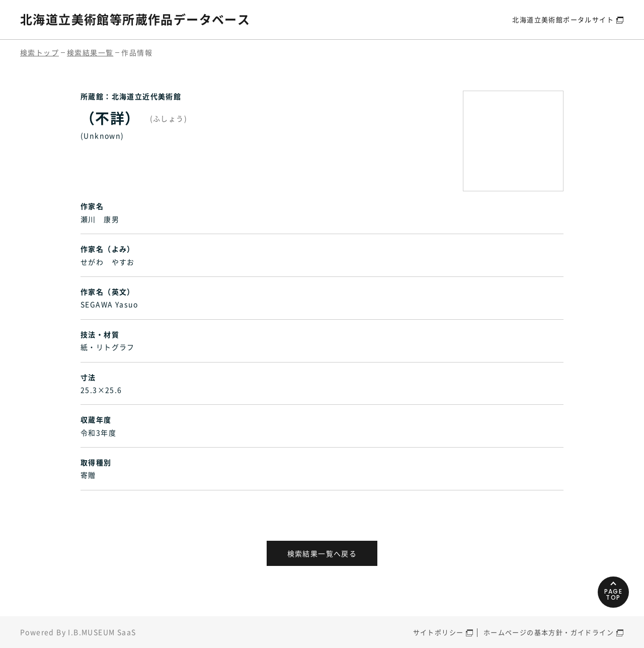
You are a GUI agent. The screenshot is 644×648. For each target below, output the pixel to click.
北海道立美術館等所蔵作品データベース (135, 19)
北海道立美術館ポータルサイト (563, 19)
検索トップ (39, 52)
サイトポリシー (438, 632)
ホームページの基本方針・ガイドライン (549, 632)
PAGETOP (614, 594)
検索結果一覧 (90, 52)
